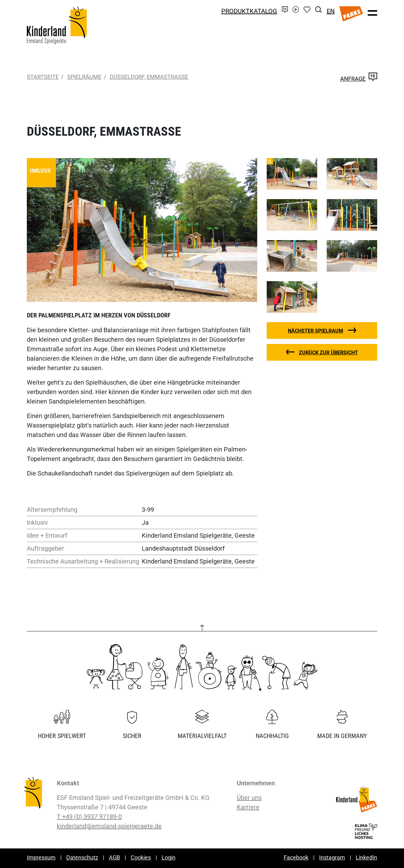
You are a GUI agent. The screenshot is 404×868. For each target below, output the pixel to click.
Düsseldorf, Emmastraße (149, 77)
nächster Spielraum (315, 331)
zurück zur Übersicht (328, 353)
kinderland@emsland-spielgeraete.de (109, 826)
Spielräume (84, 77)
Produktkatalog (249, 11)
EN (331, 11)
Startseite (43, 77)
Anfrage (359, 79)
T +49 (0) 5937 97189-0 (89, 817)
